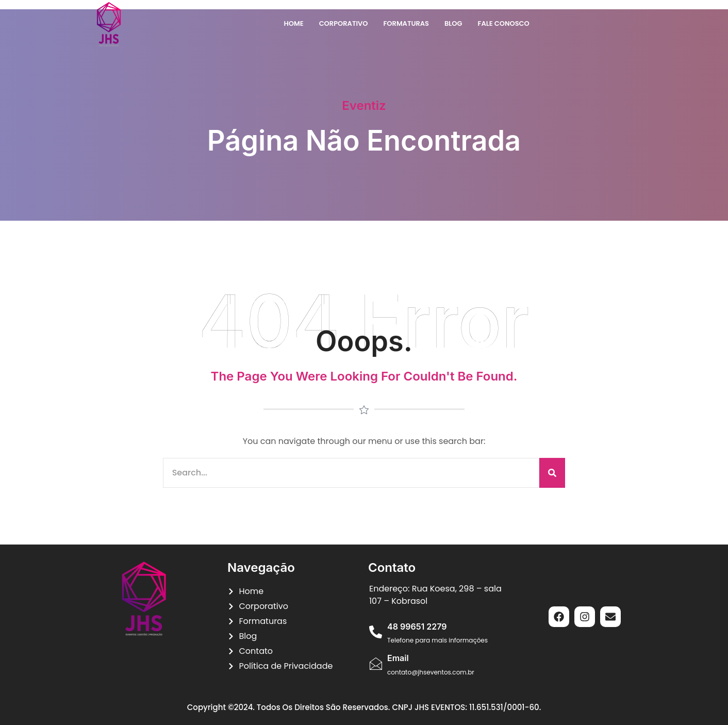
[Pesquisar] (552, 473)
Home (293, 23)
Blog (453, 23)
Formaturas (406, 23)
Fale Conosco (504, 23)
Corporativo (344, 23)
